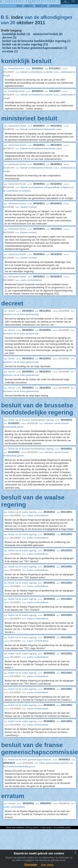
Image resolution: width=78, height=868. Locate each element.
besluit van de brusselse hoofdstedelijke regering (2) (36, 41)
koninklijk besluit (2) (16, 34)
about (29, 6)
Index (17, 17)
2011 (40, 23)
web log (41, 6)
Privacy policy (32, 827)
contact (55, 6)
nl (65, 1)
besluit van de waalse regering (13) (25, 44)
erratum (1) (10, 51)
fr (73, 1)
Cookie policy (46, 827)
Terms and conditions (15, 827)
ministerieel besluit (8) (48, 34)
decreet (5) (9, 37)
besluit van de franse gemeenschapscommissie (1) (35, 48)
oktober (25, 23)
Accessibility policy (62, 827)
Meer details (47, 865)
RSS (19, 6)
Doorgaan (31, 865)
